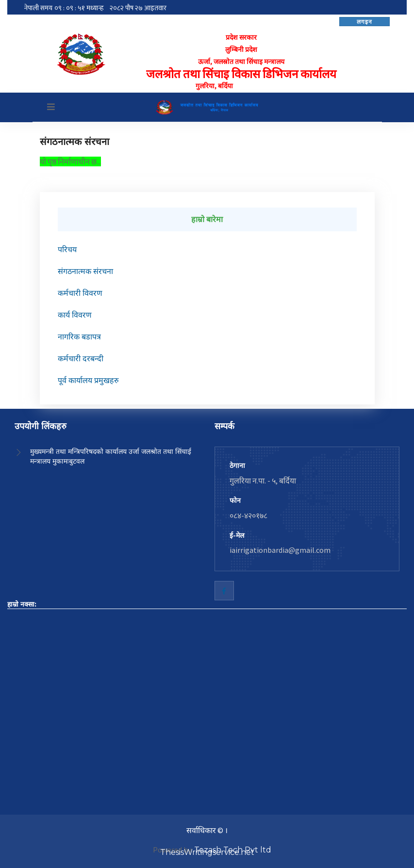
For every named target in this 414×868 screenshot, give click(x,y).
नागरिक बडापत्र (79, 337)
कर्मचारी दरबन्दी (81, 359)
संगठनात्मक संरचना (85, 271)
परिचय (67, 249)
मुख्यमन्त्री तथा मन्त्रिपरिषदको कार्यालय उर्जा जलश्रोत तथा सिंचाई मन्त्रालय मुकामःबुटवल (111, 456)
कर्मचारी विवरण (80, 293)
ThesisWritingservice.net (207, 852)
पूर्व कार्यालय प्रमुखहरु (88, 380)
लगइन (364, 22)
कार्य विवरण (75, 315)
